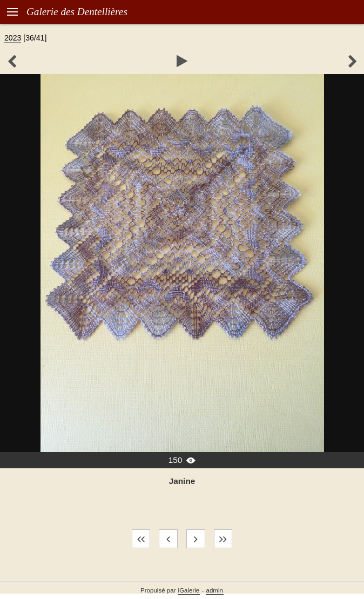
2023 (13, 38)
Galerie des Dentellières (77, 12)
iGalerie (189, 590)
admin (215, 590)
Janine (182, 481)
